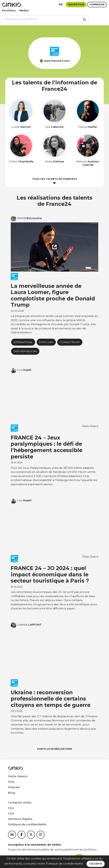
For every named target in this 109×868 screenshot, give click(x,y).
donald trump (70, 342)
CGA (11, 813)
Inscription (76, 4)
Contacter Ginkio (20, 802)
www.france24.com (57, 61)
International (23, 342)
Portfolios (9, 10)
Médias (24, 10)
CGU (11, 808)
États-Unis (46, 342)
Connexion (97, 4)
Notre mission (18, 776)
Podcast (14, 787)
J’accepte (96, 864)
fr (61, 4)
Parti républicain (25, 351)
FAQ (11, 782)
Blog (11, 793)
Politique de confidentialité (64, 864)
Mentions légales (20, 819)
